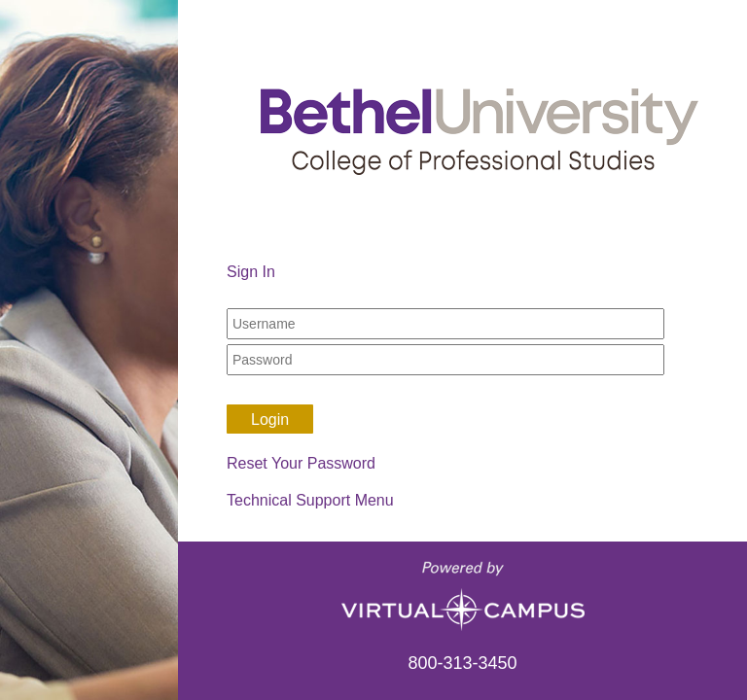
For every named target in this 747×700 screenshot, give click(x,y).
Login (270, 420)
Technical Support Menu (310, 500)
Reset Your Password (301, 463)
